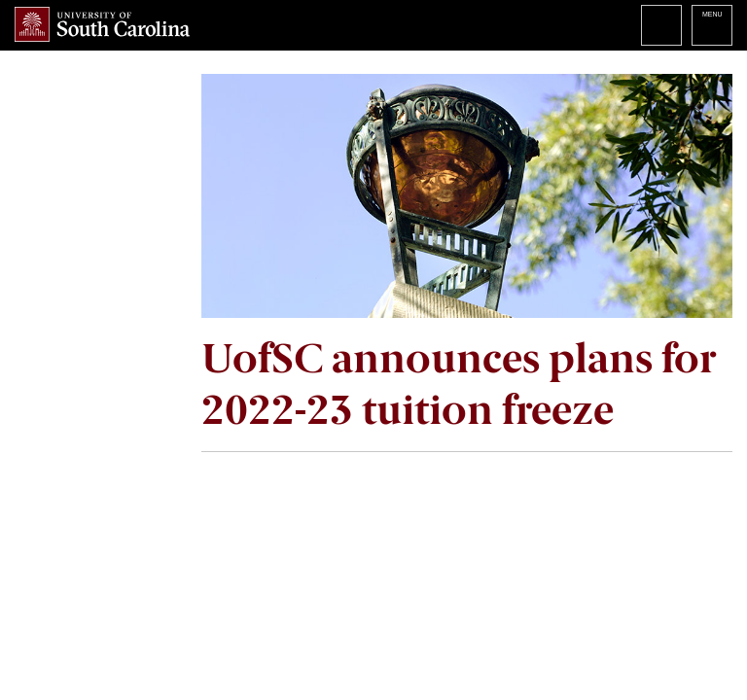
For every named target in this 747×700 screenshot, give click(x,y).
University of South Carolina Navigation (712, 25)
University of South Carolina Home (102, 24)
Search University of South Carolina (661, 25)
